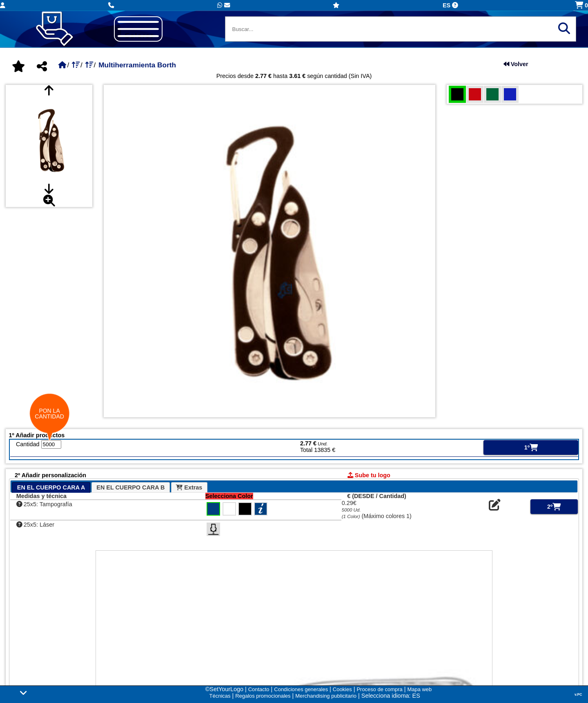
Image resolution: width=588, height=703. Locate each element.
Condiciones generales (301, 689)
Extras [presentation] (189, 487)
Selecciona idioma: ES (391, 696)
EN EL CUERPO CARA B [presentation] (130, 487)
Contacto (259, 689)
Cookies (342, 689)
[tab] (51, 487)
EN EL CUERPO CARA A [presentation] (51, 487)
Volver (516, 64)
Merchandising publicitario (326, 696)
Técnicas (220, 696)
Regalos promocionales (263, 696)
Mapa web (420, 689)
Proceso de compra (379, 689)
